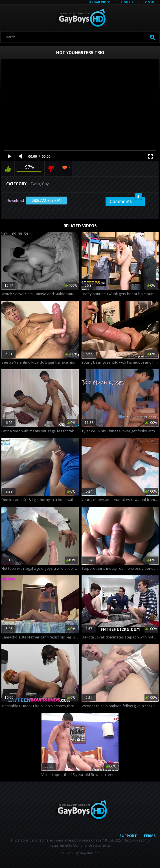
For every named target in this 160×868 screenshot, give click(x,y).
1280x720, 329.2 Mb (46, 201)
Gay (45, 184)
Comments (126, 201)
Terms (150, 836)
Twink (35, 184)
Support (128, 836)
